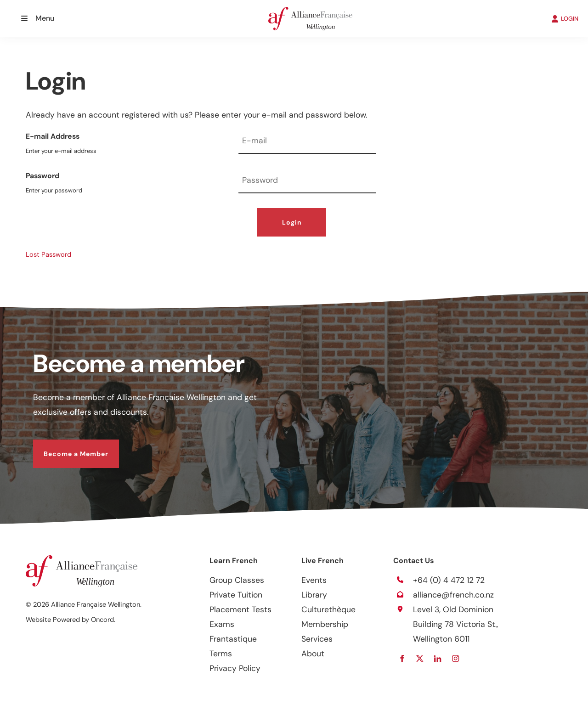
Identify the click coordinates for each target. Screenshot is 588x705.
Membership (325, 624)
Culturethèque (328, 609)
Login (292, 222)
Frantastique (233, 639)
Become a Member (65, 447)
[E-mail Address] (307, 142)
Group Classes (237, 580)
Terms (221, 654)
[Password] (307, 181)
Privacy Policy (235, 668)
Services (317, 639)
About (313, 654)
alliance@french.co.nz (453, 595)
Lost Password (48, 254)
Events (314, 580)
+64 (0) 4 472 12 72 (449, 580)
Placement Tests (240, 609)
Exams (222, 624)
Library (314, 595)
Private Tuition (236, 595)
